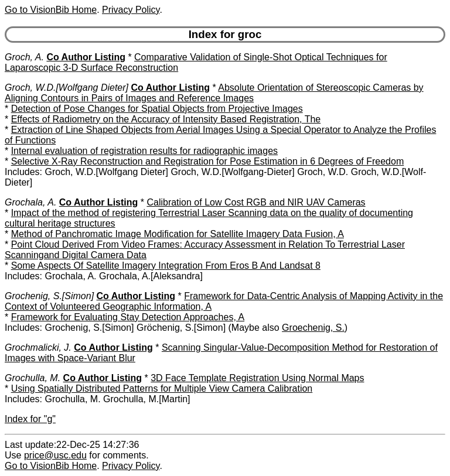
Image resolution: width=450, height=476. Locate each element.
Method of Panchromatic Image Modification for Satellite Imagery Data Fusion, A (178, 234)
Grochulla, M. (33, 378)
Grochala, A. (30, 202)
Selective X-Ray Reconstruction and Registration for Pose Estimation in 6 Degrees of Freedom (208, 161)
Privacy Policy (131, 10)
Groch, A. (24, 57)
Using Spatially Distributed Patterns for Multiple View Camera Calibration (162, 388)
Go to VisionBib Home (51, 10)
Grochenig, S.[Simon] (49, 296)
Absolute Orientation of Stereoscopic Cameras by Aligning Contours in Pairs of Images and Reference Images (214, 93)
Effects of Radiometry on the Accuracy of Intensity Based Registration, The (166, 119)
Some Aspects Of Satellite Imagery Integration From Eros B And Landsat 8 (166, 266)
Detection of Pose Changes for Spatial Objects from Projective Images (157, 109)
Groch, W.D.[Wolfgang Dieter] (67, 88)
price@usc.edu (55, 455)
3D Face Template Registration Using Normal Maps (257, 378)
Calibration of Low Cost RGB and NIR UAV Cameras (256, 202)
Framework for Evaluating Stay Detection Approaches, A (128, 317)
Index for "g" (30, 419)
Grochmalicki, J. (38, 347)
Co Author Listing (86, 57)
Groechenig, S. (313, 328)
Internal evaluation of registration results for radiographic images (144, 151)
